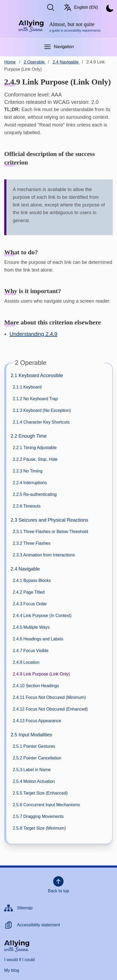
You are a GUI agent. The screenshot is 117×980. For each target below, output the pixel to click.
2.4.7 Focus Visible (31, 651)
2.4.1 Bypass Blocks (32, 580)
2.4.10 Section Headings (36, 686)
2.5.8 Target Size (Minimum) (39, 828)
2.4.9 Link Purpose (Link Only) (41, 674)
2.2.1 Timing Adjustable (35, 448)
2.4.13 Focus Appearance (37, 721)
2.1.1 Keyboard (27, 387)
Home (10, 62)
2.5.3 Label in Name (32, 770)
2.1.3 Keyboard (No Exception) (42, 410)
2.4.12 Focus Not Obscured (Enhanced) (50, 709)
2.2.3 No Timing (28, 471)
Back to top (58, 884)
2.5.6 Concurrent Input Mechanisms (46, 805)
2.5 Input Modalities (31, 735)
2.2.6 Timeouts (27, 506)
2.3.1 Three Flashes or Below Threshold (50, 532)
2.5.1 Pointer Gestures (34, 746)
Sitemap (25, 908)
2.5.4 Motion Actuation (34, 781)
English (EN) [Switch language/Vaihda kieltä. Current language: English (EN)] (81, 7)
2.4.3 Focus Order (30, 604)
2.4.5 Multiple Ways (31, 627)
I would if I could (19, 960)
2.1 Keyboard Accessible (37, 375)
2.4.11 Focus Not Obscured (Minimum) (49, 697)
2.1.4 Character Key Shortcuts (41, 422)
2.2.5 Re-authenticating (35, 494)
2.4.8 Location (26, 662)
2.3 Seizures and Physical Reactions (49, 520)
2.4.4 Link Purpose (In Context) (42, 616)
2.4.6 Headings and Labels (38, 639)
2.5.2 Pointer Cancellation (37, 758)
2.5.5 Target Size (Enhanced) (40, 793)
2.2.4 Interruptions (30, 483)
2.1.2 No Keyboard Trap (35, 399)
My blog (12, 970)
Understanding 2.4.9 (33, 334)
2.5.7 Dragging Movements (38, 816)
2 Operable (35, 62)
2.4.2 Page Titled (29, 592)
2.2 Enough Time (29, 436)
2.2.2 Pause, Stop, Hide (35, 459)
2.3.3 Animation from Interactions (44, 555)
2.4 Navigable (25, 569)
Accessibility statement (38, 925)
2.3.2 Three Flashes (32, 543)
